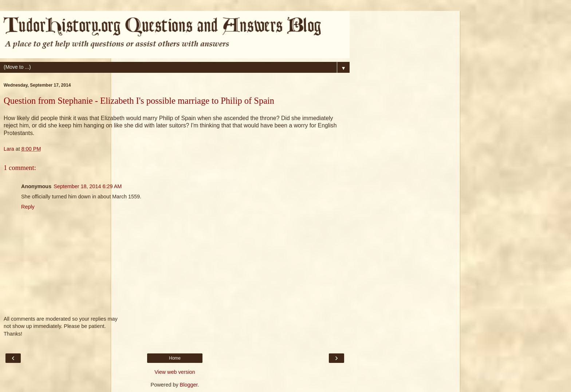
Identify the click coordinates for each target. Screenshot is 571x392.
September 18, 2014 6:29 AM (88, 186)
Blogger (189, 385)
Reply (28, 207)
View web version (175, 372)
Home (175, 358)
